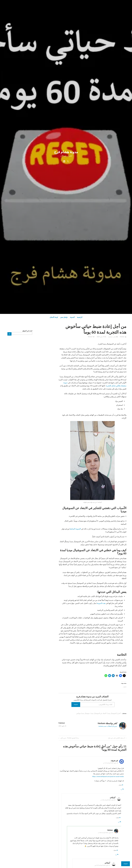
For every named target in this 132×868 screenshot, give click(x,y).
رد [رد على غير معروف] (121, 789)
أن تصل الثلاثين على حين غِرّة (117, 738)
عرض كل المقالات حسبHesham (108, 726)
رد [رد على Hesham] (116, 855)
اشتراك (76, 704)
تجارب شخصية (112, 337)
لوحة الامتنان (54, 317)
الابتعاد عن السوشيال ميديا (99, 713)
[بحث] (9, 334)
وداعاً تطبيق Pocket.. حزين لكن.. (69, 738)
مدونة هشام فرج (66, 152)
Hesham (122, 337)
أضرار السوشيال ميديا (114, 713)
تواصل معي (64, 317)
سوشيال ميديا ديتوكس (83, 713)
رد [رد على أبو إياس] (119, 822)
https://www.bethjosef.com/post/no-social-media (108, 776)
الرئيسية (80, 317)
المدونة (72, 317)
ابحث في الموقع (27, 331)
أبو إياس (113, 797)
